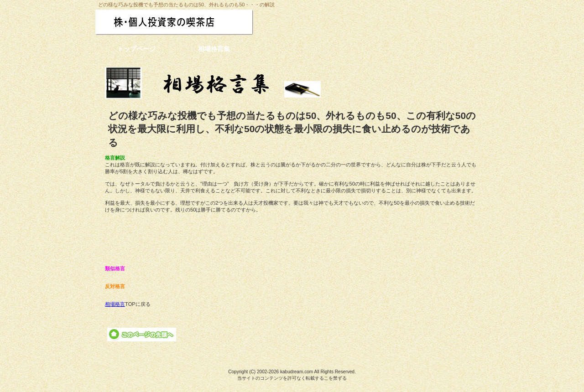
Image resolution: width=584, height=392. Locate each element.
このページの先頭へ (142, 335)
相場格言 (115, 304)
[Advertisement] (292, 239)
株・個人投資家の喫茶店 (193, 22)
